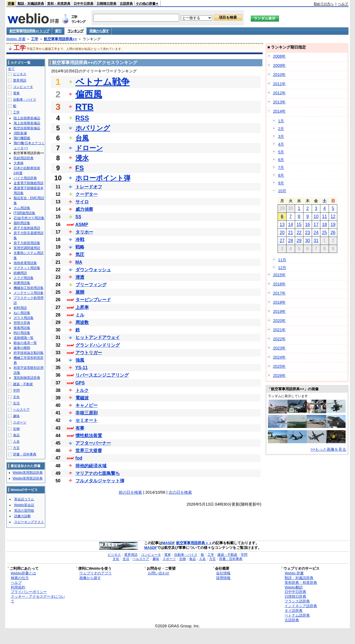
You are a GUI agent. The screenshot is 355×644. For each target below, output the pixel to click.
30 (308, 241)
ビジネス (20, 74)
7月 (281, 168)
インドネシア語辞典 (301, 606)
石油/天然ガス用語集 (29, 218)
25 (324, 233)
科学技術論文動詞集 (29, 353)
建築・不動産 (23, 384)
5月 (281, 152)
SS (78, 217)
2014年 (279, 111)
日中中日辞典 (83, 4)
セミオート (87, 420)
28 (291, 241)
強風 (80, 360)
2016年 (279, 284)
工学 (35, 39)
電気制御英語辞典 (27, 378)
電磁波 (82, 398)
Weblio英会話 (24, 505)
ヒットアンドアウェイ (98, 337)
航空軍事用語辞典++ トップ (29, 31)
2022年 (279, 339)
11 (324, 216)
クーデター (87, 194)
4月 (281, 144)
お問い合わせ (159, 573)
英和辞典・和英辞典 (301, 583)
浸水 (82, 158)
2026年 (279, 376)
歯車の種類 (22, 348)
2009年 (279, 65)
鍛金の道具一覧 (25, 343)
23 (308, 233)
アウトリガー (89, 353)
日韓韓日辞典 (106, 4)
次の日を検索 (180, 492)
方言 (16, 448)
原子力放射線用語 (27, 228)
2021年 (279, 330)
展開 (80, 292)
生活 (16, 403)
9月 (281, 183)
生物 (16, 429)
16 (308, 225)
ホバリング (93, 128)
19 (333, 225)
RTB (85, 107)
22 (299, 233)
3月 (281, 136)
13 (282, 225)
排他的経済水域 (91, 466)
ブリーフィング (91, 285)
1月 (281, 121)
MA (79, 262)
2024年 (279, 357)
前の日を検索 (130, 492)
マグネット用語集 (27, 268)
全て (11, 69)
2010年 (279, 75)
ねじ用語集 (22, 313)
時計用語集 (22, 333)
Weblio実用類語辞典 (28, 473)
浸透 (80, 277)
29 (299, 241)
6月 (281, 160)
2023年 (279, 348)
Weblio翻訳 (294, 587)
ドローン (89, 148)
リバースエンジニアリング (102, 375)
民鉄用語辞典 (24, 158)
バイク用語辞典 (25, 178)
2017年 (279, 293)
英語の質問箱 (24, 511)
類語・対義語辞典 (31, 4)
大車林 (19, 163)
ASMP (82, 225)
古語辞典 (126, 4)
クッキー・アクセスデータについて (38, 599)
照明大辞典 (22, 323)
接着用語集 (22, 328)
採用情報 (223, 578)
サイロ (82, 202)
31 (316, 241)
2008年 (279, 56)
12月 (282, 268)
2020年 (279, 321)
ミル (80, 315)
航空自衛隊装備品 (27, 128)
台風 (82, 138)
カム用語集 (22, 208)
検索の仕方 (20, 578)
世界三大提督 (89, 451)
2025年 (279, 366)
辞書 (11, 4)
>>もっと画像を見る (329, 449)
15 (299, 225)
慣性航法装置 (89, 436)
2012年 (279, 93)
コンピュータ (23, 87)
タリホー (84, 232)
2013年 (279, 102)
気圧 (80, 254)
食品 (16, 435)
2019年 (279, 311)
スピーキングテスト (29, 522)
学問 (16, 391)
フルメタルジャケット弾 (100, 481)
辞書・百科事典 (25, 454)
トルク (82, 390)
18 (324, 225)
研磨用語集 (22, 283)
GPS (80, 383)
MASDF (169, 543)
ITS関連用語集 (25, 213)
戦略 (80, 247)
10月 (282, 191)
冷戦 (80, 239)
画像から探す (99, 31)
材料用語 (20, 308)
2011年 (279, 84)
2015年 (279, 275)
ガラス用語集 (24, 318)
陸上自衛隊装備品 (27, 118)
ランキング (76, 31)
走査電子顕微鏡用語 (29, 183)
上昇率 (82, 307)
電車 (16, 93)
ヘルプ (343, 4)
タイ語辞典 (294, 611)
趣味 (16, 416)
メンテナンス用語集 (29, 293)
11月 (282, 260)
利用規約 (18, 587)
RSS (82, 118)
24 (316, 233)
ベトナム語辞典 (297, 615)
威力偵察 (84, 209)
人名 (16, 442)
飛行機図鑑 (22, 138)
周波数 (82, 322)
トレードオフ (89, 187)
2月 (281, 129)
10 (316, 216)
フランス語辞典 (297, 601)
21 (291, 233)
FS (80, 168)
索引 (58, 31)
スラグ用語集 (24, 278)
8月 (281, 175)
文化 (16, 397)
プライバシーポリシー (29, 592)
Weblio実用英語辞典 (28, 478)
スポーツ (20, 422)
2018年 (279, 302)
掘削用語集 (22, 223)
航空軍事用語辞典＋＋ (194, 543)
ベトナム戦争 (103, 82)
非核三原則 (87, 413)
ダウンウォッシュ (93, 270)
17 (316, 225)
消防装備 (20, 133)
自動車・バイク (25, 100)
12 (333, 216)
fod (79, 458)
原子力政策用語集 (27, 243)
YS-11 (82, 368)
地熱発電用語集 (25, 263)
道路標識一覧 (24, 338)
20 (282, 233)
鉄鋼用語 (20, 273)
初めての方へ (324, 4)
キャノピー (87, 405)
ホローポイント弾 (103, 178)
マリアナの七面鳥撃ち (98, 473)
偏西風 (89, 94)
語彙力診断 (22, 516)
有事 (80, 428)
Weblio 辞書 (16, 39)
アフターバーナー (93, 443)
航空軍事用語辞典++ (60, 39)
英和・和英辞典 (59, 4)
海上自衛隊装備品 (27, 123)
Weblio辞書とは (23, 573)
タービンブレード (93, 300)
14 (291, 225)
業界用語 (20, 80)
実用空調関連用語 (27, 248)
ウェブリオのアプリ (96, 573)
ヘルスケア (21, 410)
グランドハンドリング (98, 345)
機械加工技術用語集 (29, 288)
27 (282, 241)
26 (333, 233)
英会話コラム (24, 499)
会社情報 (223, 573)
